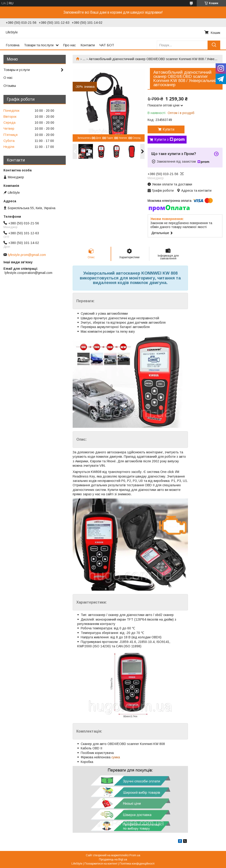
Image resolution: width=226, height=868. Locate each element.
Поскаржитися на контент (101, 864)
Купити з (169, 140)
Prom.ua (135, 855)
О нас (8, 78)
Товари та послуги (39, 45)
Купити (168, 129)
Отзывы (10, 86)
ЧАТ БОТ (107, 45)
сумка (116, 757)
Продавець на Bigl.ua (113, 859)
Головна (13, 45)
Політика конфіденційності (137, 864)
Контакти (88, 45)
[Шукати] (214, 45)
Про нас (70, 45)
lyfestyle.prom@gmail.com (27, 255)
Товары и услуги (17, 70)
